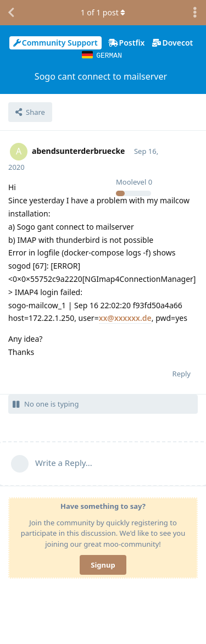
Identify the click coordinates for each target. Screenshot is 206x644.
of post (103, 12)
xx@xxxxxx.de (125, 317)
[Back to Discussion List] (11, 13)
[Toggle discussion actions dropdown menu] (195, 13)
